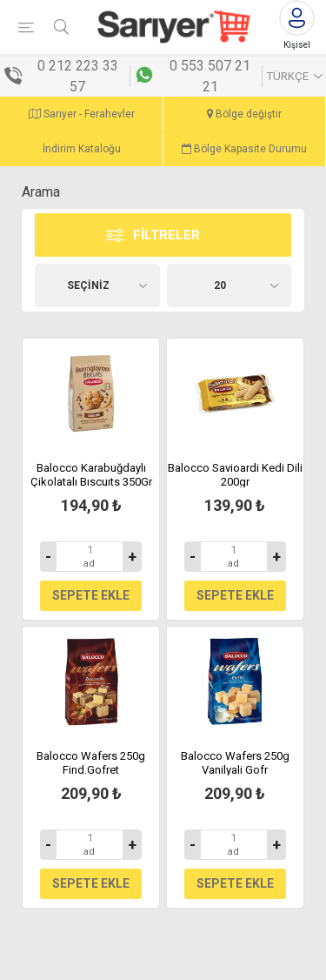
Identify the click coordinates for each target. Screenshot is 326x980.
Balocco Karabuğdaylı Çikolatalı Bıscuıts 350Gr (91, 475)
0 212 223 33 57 (78, 76)
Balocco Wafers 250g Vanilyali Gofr (235, 763)
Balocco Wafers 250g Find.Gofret (91, 763)
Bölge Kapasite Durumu (244, 149)
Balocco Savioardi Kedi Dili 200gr (235, 475)
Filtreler (166, 235)
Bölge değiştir (244, 114)
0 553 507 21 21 (210, 76)
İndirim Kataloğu (82, 149)
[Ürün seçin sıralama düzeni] (97, 285)
